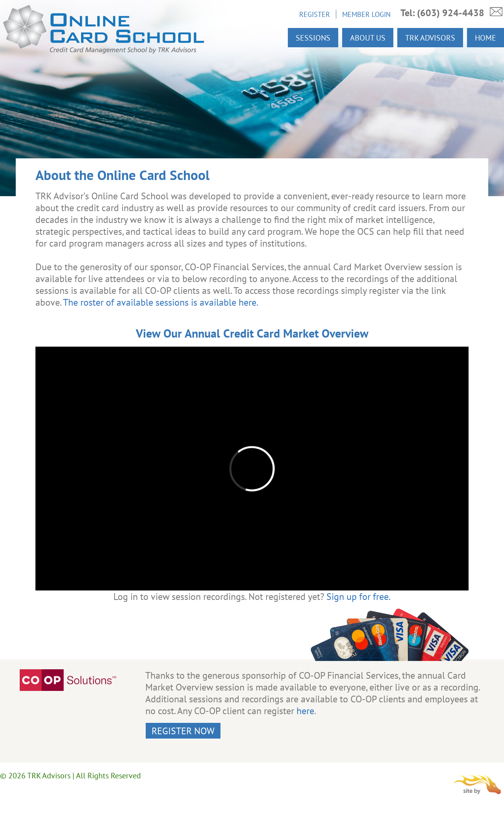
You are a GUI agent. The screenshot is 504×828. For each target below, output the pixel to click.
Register (315, 14)
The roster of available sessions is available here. (160, 302)
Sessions (313, 38)
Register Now (183, 731)
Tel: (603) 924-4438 (442, 13)
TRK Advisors (430, 38)
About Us (368, 38)
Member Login (366, 14)
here (305, 711)
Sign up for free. (359, 596)
